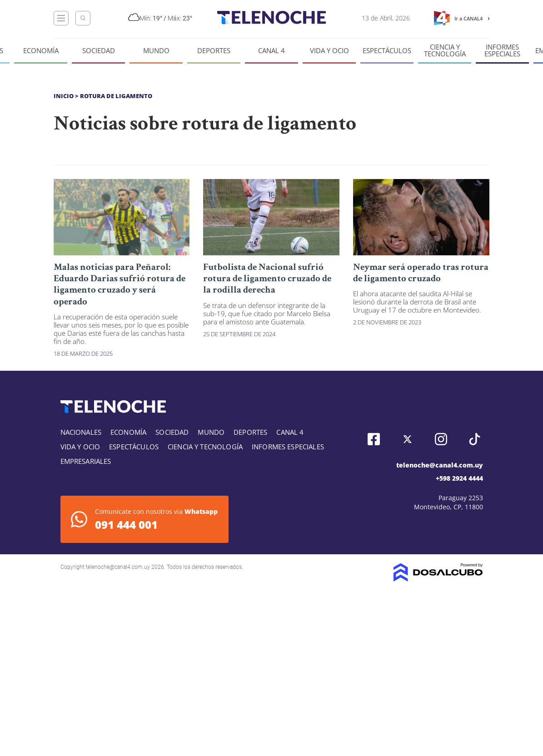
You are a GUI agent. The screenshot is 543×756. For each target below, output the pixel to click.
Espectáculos (387, 51)
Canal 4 (271, 51)
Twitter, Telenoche (407, 439)
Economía (41, 51)
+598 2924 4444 (459, 478)
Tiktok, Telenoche (475, 439)
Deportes (214, 51)
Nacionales (81, 432)
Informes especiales (502, 50)
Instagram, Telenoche (441, 439)
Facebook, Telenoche (374, 439)
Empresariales (86, 461)
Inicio (64, 96)
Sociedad (99, 51)
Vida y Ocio (329, 51)
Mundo (156, 51)
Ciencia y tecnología (445, 50)
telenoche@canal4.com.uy (440, 465)
